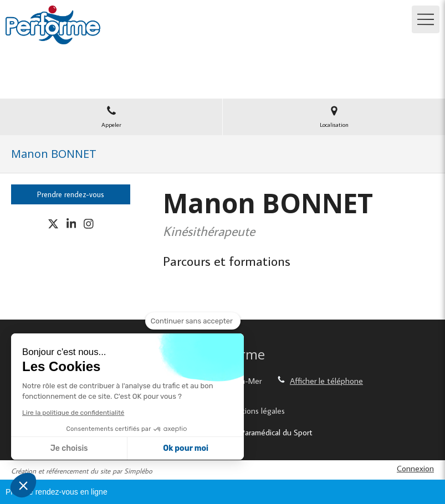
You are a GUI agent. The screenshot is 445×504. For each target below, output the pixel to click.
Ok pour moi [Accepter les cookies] (186, 448)
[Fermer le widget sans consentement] (193, 321)
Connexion (415, 468)
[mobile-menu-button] (426, 19)
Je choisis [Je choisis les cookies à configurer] (69, 448)
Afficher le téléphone (326, 381)
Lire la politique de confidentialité (73, 413)
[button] (23, 485)
